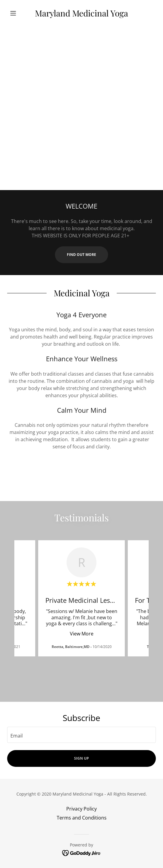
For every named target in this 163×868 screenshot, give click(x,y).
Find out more (81, 255)
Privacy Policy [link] (81, 809)
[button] (18, 13)
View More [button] (82, 634)
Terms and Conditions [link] (82, 818)
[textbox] (81, 735)
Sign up (81, 758)
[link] (82, 13)
